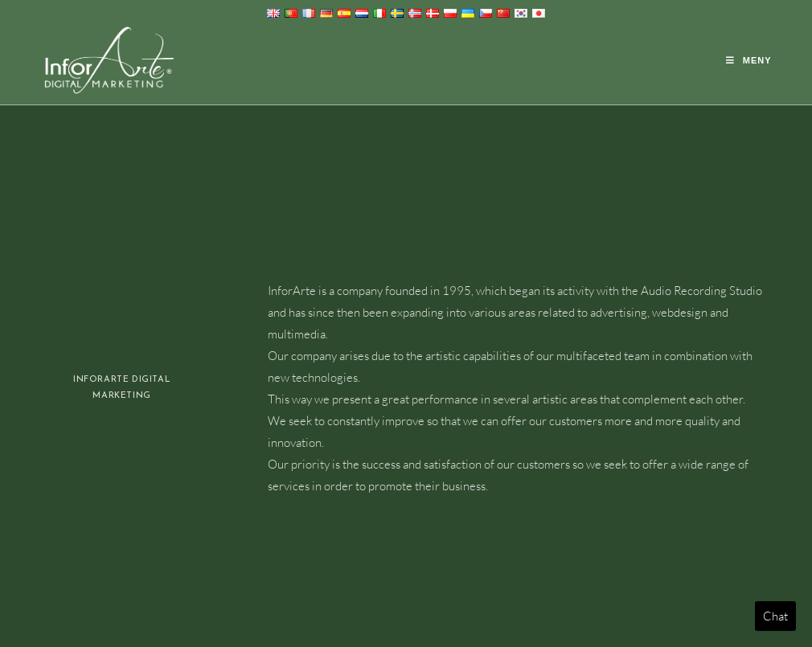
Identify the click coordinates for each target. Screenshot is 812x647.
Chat (775, 616)
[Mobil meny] (749, 60)
